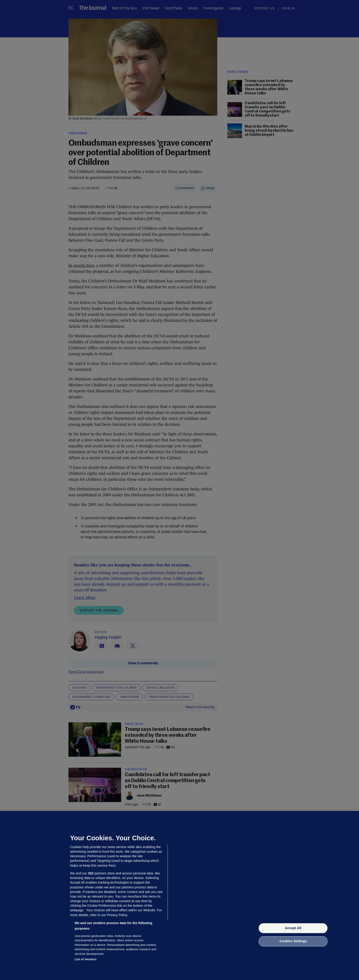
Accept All (293, 928)
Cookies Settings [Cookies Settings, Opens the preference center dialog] (293, 941)
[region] (179, 895)
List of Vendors (86, 959)
